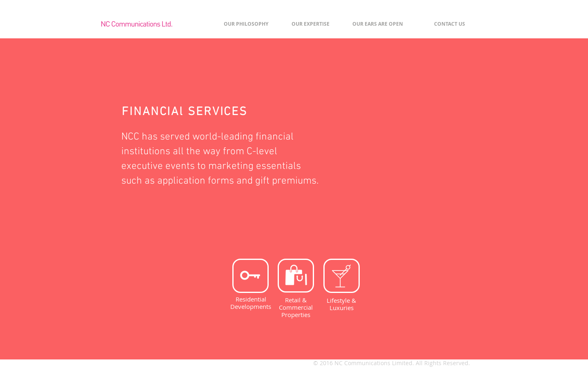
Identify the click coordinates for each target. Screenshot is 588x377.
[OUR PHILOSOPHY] (246, 24)
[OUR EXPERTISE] (310, 24)
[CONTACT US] (450, 24)
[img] (398, 163)
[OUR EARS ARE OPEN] (378, 24)
